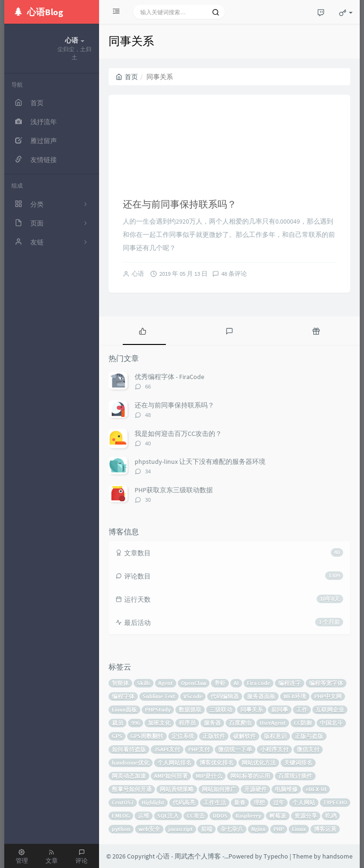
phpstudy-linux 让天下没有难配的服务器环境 (200, 461)
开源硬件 (255, 789)
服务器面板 (261, 696)
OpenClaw (194, 683)
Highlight (153, 802)
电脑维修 (286, 789)
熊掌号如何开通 (132, 789)
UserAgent (273, 723)
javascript (181, 829)
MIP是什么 (209, 776)
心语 (138, 274)
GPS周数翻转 (147, 736)
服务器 (212, 723)
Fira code (259, 683)
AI (236, 683)
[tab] (142, 331)
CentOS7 (123, 802)
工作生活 (215, 802)
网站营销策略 (177, 789)
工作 (302, 710)
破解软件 (245, 736)
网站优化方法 (259, 763)
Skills (144, 683)
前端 (207, 829)
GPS (117, 736)
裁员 (118, 723)
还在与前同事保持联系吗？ (180, 204)
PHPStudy (158, 710)
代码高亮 (184, 802)
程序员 (187, 723)
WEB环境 (295, 696)
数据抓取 (190, 710)
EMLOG (121, 816)
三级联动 (221, 710)
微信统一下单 (235, 749)
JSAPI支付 (167, 749)
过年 (279, 802)
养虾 (220, 683)
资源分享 (306, 816)
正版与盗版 (309, 736)
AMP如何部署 (171, 776)
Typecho (276, 856)
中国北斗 (331, 723)
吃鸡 (331, 816)
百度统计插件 (295, 776)
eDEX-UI (316, 789)
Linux (299, 829)
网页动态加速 (129, 776)
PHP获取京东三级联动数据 (174, 490)
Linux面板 (124, 710)
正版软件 (214, 736)
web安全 (149, 829)
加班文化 (159, 723)
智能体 (120, 683)
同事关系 (252, 710)
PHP (279, 829)
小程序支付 (274, 749)
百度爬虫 (240, 723)
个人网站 (304, 802)
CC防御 (303, 723)
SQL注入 (168, 816)
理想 (259, 802)
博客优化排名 (217, 763)
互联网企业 (330, 710)
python (121, 829)
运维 (144, 816)
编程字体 (123, 696)
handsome (337, 856)
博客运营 (325, 829)
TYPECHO (335, 802)
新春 (240, 802)
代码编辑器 (225, 696)
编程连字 (290, 683)
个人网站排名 (174, 763)
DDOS (220, 816)
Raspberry (248, 816)
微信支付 (308, 749)
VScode (193, 696)
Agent (166, 683)
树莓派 (278, 816)
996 (136, 723)
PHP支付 (199, 749)
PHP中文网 (328, 696)
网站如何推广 (219, 789)
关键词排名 (298, 763)
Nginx (258, 829)
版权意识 (275, 736)
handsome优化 (131, 763)
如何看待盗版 (129, 749)
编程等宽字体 (326, 683)
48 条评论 (234, 274)
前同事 (280, 710)
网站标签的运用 (250, 776)
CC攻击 (196, 816)
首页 (127, 77)
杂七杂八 (232, 829)
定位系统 (183, 736)
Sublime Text (159, 696)
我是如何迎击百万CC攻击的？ (178, 434)
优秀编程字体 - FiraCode (169, 377)
